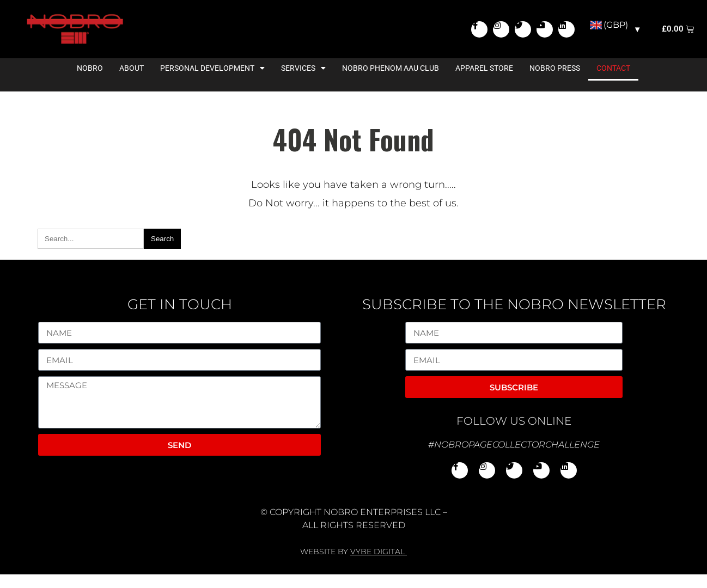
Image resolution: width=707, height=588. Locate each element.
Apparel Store (484, 82)
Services (303, 82)
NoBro (90, 82)
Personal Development (212, 82)
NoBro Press (555, 82)
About (132, 82)
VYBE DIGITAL (377, 565)
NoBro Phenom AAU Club (391, 82)
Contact (613, 82)
